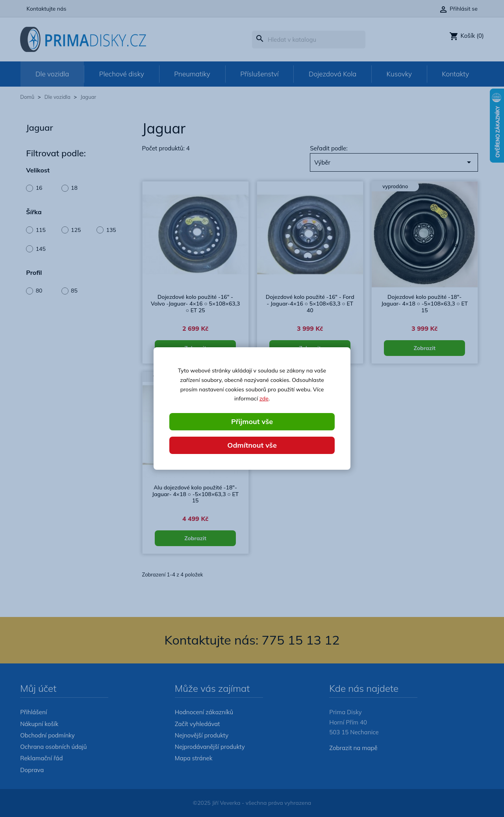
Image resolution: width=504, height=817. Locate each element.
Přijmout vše (252, 421)
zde (264, 398)
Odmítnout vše (252, 445)
